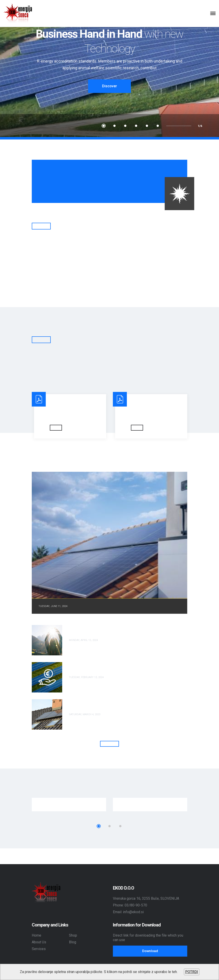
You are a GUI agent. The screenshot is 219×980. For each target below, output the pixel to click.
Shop (73, 935)
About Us (39, 942)
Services (39, 949)
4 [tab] (136, 126)
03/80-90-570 (136, 905)
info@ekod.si (133, 912)
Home (36, 935)
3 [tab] (125, 126)
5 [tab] (147, 126)
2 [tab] (114, 126)
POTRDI (192, 972)
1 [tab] (104, 126)
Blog (73, 942)
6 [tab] (158, 126)
